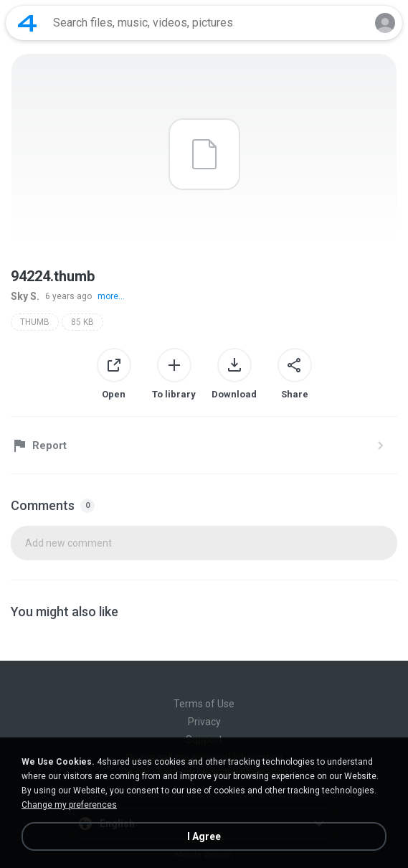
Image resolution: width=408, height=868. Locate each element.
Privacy (204, 722)
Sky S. (25, 296)
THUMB (35, 322)
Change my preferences (69, 805)
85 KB (82, 322)
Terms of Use (204, 704)
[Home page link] (27, 23)
